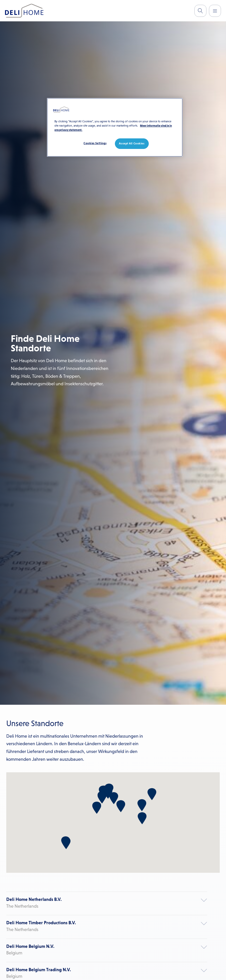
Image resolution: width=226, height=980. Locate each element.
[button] (102, 797)
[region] (115, 127)
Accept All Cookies (132, 143)
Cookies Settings (95, 143)
